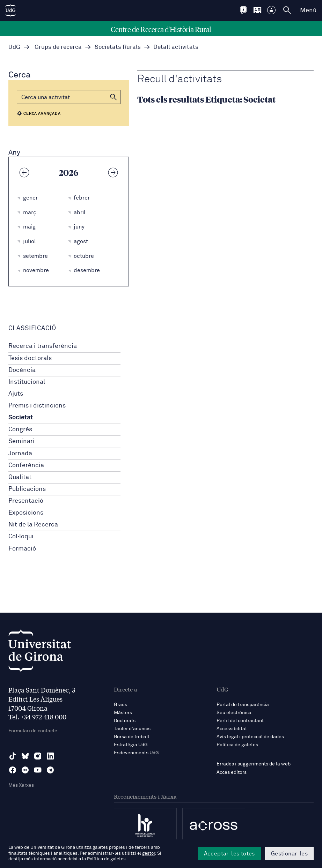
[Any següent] (113, 172)
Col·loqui (21, 537)
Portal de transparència (243, 705)
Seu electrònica (234, 713)
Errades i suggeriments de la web (254, 764)
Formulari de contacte (33, 731)
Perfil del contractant (240, 721)
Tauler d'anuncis (132, 729)
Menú (308, 10)
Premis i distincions (37, 406)
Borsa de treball (131, 737)
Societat (21, 418)
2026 (69, 172)
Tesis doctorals (30, 358)
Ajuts (16, 394)
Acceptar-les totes (229, 854)
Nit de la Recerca (33, 525)
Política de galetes (237, 745)
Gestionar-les (289, 854)
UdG (14, 47)
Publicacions (27, 489)
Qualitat (20, 477)
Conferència (26, 465)
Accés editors (232, 772)
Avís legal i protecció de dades (250, 737)
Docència (22, 370)
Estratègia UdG (131, 745)
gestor (149, 854)
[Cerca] (69, 97)
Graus (120, 705)
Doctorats (125, 721)
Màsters (123, 713)
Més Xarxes (21, 785)
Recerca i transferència (43, 346)
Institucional (27, 382)
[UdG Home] (10, 10)
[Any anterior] (24, 172)
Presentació (26, 501)
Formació (22, 549)
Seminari (21, 441)
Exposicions (26, 513)
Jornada (20, 454)
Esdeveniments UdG (136, 753)
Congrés (20, 429)
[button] (114, 97)
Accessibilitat (232, 729)
